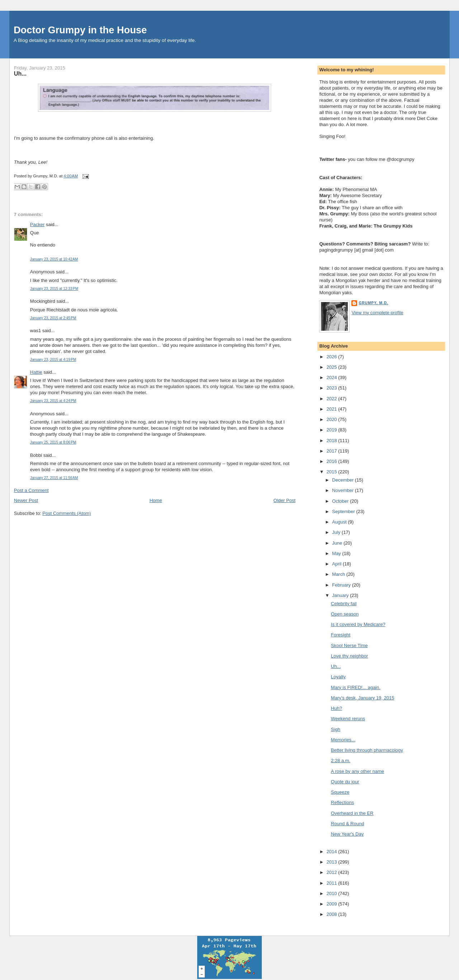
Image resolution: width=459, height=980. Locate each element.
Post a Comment (31, 490)
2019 (332, 430)
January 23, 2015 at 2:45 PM (53, 318)
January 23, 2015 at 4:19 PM (53, 360)
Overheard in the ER (352, 813)
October (341, 501)
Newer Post (26, 500)
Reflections (342, 802)
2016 (332, 461)
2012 (332, 872)
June (338, 543)
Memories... (343, 740)
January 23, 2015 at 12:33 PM (54, 289)
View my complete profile (377, 313)
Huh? (337, 708)
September (344, 511)
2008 (332, 914)
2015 (332, 472)
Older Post (285, 500)
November (344, 490)
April (337, 564)
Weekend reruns (348, 719)
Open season (345, 614)
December (344, 480)
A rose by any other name (358, 771)
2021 (332, 409)
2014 (332, 852)
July (337, 532)
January (341, 595)
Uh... (20, 73)
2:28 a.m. (341, 761)
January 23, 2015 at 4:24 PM (53, 401)
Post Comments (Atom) (67, 513)
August (340, 522)
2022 (332, 399)
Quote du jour (345, 782)
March (339, 574)
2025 (332, 367)
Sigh (336, 729)
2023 (332, 388)
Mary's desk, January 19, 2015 (363, 698)
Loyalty (338, 677)
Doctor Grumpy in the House (80, 30)
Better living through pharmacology (367, 750)
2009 (332, 904)
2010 (332, 893)
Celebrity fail (344, 604)
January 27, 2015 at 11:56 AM (54, 478)
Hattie (36, 372)
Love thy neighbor (349, 656)
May (337, 553)
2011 (332, 883)
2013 (332, 862)
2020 (332, 419)
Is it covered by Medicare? (358, 624)
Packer (37, 224)
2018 (332, 441)
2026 (332, 357)
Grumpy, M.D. (373, 303)
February (342, 585)
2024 (332, 377)
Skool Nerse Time (349, 646)
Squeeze (340, 792)
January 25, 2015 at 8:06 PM (53, 442)
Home (156, 500)
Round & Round (348, 824)
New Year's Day (347, 834)
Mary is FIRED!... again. (356, 687)
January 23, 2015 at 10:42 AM (54, 259)
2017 (332, 451)
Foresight (341, 635)
